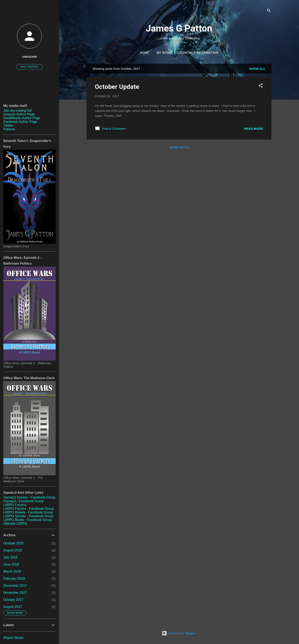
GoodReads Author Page (22, 118)
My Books (165, 53)
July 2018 (10, 557)
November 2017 (15, 593)
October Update (117, 87)
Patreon (9, 129)
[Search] (269, 11)
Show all (257, 69)
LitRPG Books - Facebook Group (28, 520)
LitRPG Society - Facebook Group (28, 516)
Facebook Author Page (20, 122)
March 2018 (12, 571)
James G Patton (179, 28)
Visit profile (29, 67)
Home (145, 53)
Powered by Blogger (179, 633)
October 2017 (13, 600)
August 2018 (13, 550)
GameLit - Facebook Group (23, 501)
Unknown (29, 57)
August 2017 (13, 607)
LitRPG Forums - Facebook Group (29, 509)
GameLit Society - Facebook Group (29, 497)
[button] (261, 86)
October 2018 (13, 543)
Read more (254, 129)
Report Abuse (13, 638)
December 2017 (15, 586)
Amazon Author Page (19, 114)
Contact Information (199, 53)
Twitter (8, 125)
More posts (179, 148)
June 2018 (11, 564)
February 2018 (14, 579)
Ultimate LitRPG (15, 524)
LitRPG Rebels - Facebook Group (28, 512)
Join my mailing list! (18, 111)
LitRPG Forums (15, 505)
